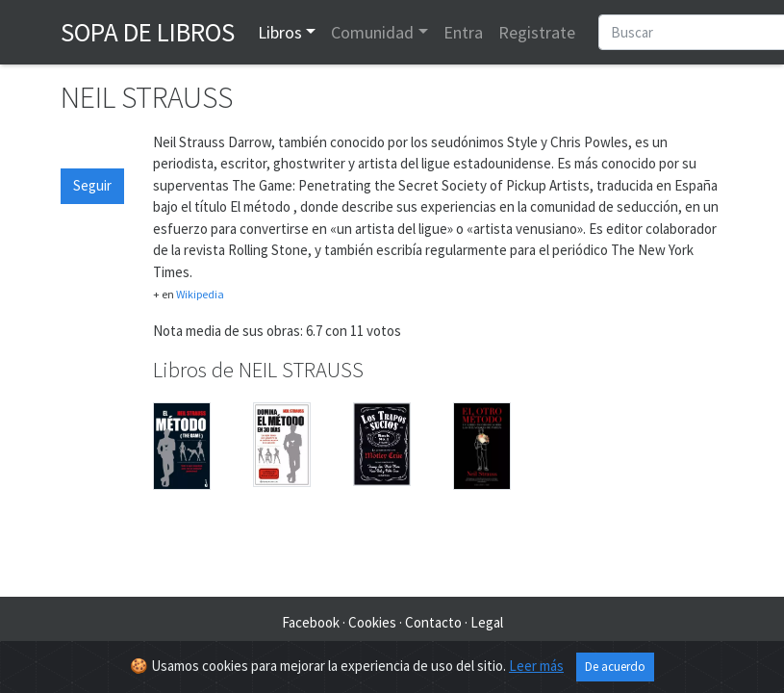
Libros (280, 32)
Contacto (433, 622)
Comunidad (372, 32)
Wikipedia (200, 294)
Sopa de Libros (148, 32)
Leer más (536, 666)
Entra (463, 32)
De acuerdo (615, 667)
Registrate (537, 32)
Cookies (372, 622)
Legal (487, 622)
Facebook (311, 622)
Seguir (92, 185)
